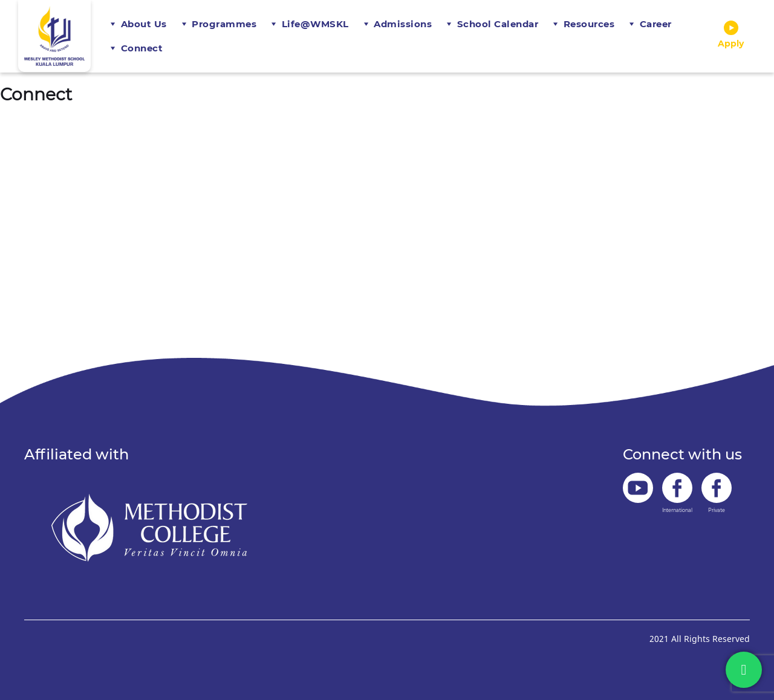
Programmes (224, 24)
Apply (731, 35)
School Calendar (498, 24)
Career (656, 24)
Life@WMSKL (315, 24)
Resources (589, 24)
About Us (144, 24)
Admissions (403, 24)
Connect (142, 48)
